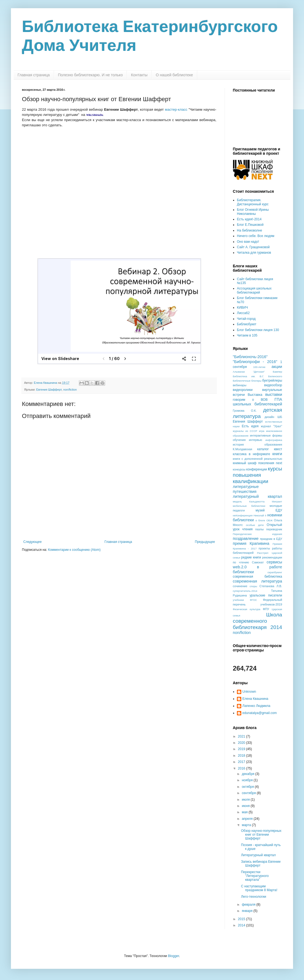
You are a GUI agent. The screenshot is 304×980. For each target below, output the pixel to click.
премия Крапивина (251, 543)
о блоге (260, 520)
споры (253, 586)
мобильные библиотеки (249, 506)
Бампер (277, 372)
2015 (242, 919)
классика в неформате (251, 454)
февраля (249, 905)
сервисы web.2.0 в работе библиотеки (257, 567)
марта (247, 825)
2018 (242, 756)
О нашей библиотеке (174, 75)
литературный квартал (257, 496)
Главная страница (34, 75)
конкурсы (239, 469)
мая (245, 812)
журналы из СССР (245, 431)
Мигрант (277, 501)
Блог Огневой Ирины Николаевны (253, 212)
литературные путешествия (246, 489)
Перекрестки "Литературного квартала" (255, 876)
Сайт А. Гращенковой (253, 247)
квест (278, 449)
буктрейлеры (272, 381)
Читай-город (246, 319)
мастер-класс (176, 109)
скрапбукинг (275, 572)
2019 (242, 749)
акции (277, 367)
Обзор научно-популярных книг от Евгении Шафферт (261, 835)
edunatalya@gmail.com (260, 713)
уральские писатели (266, 595)
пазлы (259, 529)
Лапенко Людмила (256, 706)
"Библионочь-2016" (250, 357)
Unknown (249, 692)
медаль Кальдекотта (249, 501)
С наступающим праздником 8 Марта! (259, 888)
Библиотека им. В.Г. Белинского (257, 376)
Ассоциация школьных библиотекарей (254, 290)
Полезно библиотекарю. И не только (91, 75)
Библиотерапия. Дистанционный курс (253, 202)
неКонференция (243, 515)
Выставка (255, 395)
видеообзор (273, 385)
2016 (242, 768)
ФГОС (253, 600)
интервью (256, 440)
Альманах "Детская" (249, 372)
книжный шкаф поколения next (257, 463)
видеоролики (243, 390)
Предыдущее (205, 542)
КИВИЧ (242, 308)
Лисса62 (243, 313)
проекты (264, 548)
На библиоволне (249, 230)
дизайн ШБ (273, 417)
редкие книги (251, 557)
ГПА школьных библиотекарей (257, 402)
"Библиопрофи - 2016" (255, 362)
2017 (242, 762)
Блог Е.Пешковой (250, 225)
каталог (263, 449)
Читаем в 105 (247, 335)
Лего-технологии (254, 897)
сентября (249, 793)
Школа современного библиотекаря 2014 (257, 621)
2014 (242, 925)
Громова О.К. (245, 411)
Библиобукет (247, 324)
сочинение (240, 586)
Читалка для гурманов (254, 253)
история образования (257, 444)
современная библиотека (257, 577)
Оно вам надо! (248, 242)
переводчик (274, 529)
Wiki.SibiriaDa (95, 115)
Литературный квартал (258, 855)
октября (248, 787)
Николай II (260, 515)
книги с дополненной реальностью (257, 459)
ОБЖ (270, 520)
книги (277, 454)
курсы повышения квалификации (257, 475)
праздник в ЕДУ (271, 539)
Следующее (32, 542)
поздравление (246, 539)
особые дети (255, 525)
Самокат (258, 562)
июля (246, 800)
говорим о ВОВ (250, 400)
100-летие (259, 367)
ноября (248, 780)
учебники (238, 600)
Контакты (139, 75)
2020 (242, 743)
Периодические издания (257, 534)
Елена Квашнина (255, 699)
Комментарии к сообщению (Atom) (74, 550)
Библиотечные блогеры (247, 381)
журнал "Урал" (272, 426)
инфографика (274, 440)
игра (262, 431)
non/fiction (70, 390)
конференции (257, 469)
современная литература (257, 581)
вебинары (240, 385)
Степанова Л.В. (271, 586)
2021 (242, 736)
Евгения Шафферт (49, 390)
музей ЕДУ (269, 510)
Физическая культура (246, 609)
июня (246, 806)
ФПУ (266, 609)
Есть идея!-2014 (249, 219)
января (248, 911)
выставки (274, 394)
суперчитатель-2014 (245, 591)
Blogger (173, 956)
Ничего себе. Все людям (256, 236)
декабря (249, 774)
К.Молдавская (243, 449)
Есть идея (250, 426)
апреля (248, 819)
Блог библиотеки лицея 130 (258, 330)
